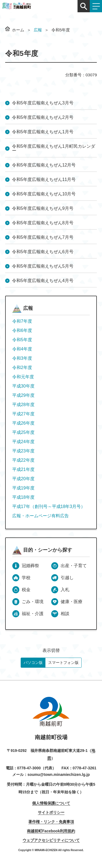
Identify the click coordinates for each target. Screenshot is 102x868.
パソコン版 (33, 663)
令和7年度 (22, 321)
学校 (26, 578)
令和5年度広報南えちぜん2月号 (43, 117)
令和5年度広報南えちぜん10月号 (44, 194)
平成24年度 (23, 442)
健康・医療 (72, 602)
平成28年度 (23, 405)
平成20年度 (23, 479)
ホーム (18, 30)
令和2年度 (22, 368)
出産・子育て (74, 566)
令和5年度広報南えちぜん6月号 (43, 252)
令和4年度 (22, 349)
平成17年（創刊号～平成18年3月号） (49, 506)
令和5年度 (22, 340)
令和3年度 (22, 358)
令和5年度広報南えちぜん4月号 (43, 281)
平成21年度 (23, 469)
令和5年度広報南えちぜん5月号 (43, 266)
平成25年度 (23, 432)
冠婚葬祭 (30, 566)
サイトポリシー (51, 812)
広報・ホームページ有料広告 (41, 516)
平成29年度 (23, 395)
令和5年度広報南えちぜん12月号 (44, 165)
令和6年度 (22, 330)
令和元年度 (23, 377)
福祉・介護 (33, 614)
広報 (38, 30)
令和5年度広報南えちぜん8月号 (43, 223)
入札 (65, 590)
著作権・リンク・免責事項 (51, 822)
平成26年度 (23, 423)
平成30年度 (23, 386)
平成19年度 (23, 488)
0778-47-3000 (29, 768)
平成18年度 (23, 497)
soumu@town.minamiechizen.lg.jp (59, 775)
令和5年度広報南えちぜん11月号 (44, 179)
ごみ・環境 (33, 602)
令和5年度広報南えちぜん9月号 (43, 208)
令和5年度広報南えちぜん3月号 (43, 103)
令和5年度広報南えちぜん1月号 (43, 132)
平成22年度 (23, 460)
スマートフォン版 (63, 663)
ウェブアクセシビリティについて (51, 840)
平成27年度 (23, 414)
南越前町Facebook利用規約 (51, 831)
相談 (65, 614)
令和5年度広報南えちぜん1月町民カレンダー (54, 148)
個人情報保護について (51, 803)
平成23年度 (23, 451)
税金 (26, 590)
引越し (67, 578)
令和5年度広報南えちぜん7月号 (43, 237)
